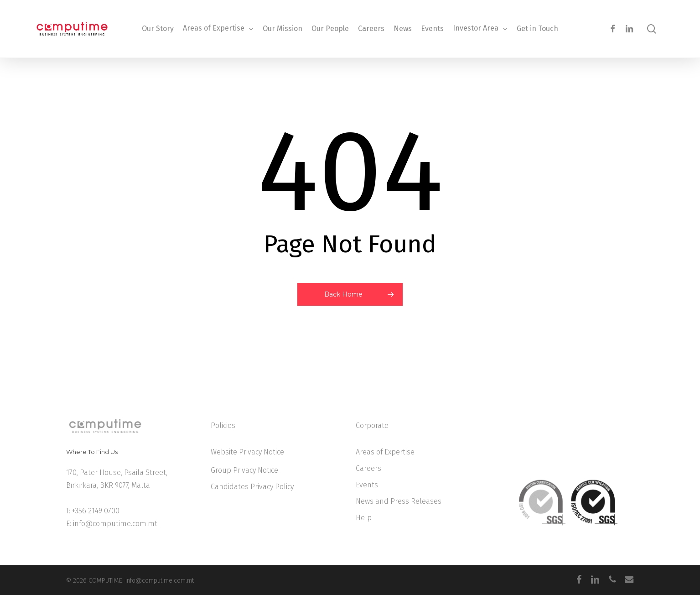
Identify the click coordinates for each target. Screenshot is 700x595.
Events (367, 485)
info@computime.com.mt (115, 524)
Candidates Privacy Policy (252, 487)
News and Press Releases (399, 501)
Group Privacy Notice (244, 470)
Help (364, 518)
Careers (368, 468)
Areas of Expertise (385, 452)
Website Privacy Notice (247, 452)
